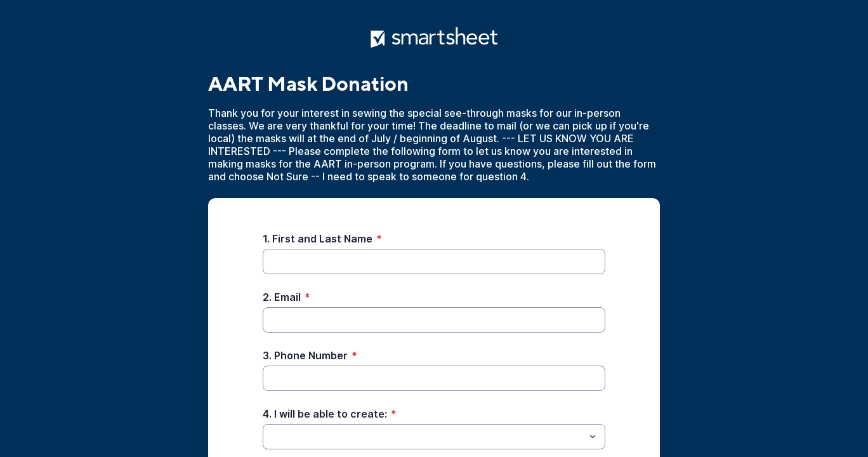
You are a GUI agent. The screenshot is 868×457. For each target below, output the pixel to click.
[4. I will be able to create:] (424, 437)
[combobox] (434, 437)
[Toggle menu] (593, 437)
